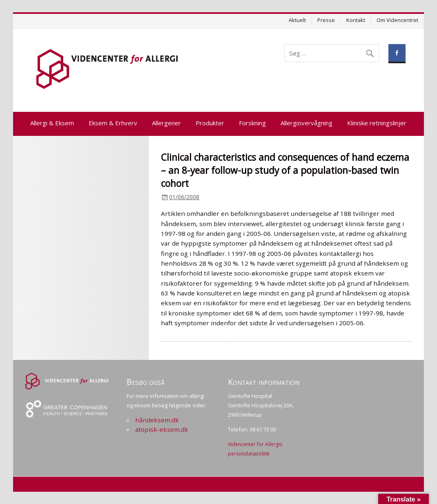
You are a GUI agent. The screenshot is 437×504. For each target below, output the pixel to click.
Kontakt (356, 20)
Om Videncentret (397, 20)
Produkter (210, 123)
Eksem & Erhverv (113, 123)
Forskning (252, 123)
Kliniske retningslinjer (377, 123)
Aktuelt (297, 20)
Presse (326, 20)
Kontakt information (264, 382)
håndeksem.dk (157, 420)
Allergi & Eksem (52, 123)
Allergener (166, 123)
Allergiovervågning (307, 123)
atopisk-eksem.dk (162, 429)
